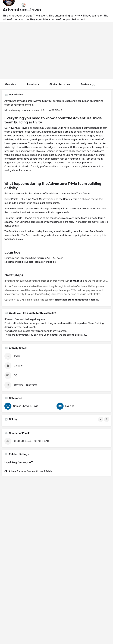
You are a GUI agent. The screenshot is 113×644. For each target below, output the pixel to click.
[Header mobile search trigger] (107, 7)
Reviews (88, 84)
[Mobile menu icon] (6, 7)
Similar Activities (60, 84)
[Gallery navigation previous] (101, 419)
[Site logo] (22, 7)
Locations (33, 84)
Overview (11, 84)
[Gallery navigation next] (107, 419)
